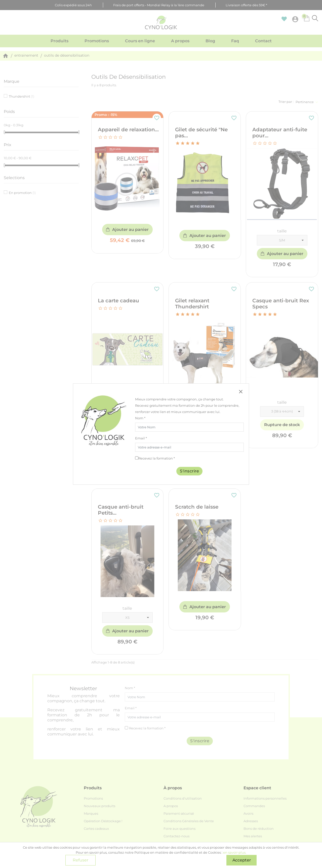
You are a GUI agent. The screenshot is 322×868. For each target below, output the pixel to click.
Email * (141, 438)
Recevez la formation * (157, 458)
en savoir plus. (235, 852)
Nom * (140, 418)
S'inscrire (189, 471)
